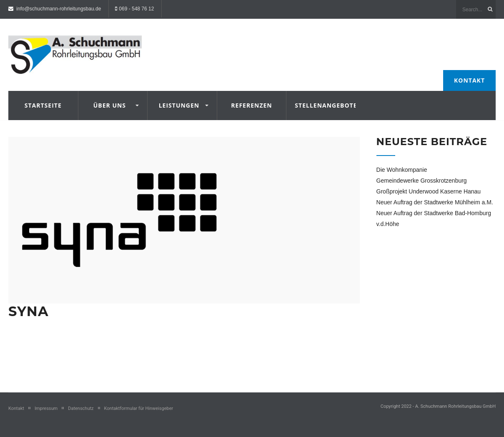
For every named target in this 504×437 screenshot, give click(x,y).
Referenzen (251, 105)
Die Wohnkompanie (402, 170)
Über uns (110, 105)
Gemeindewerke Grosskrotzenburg (422, 181)
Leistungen (179, 105)
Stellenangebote (321, 105)
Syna (29, 311)
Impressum (46, 408)
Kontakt (469, 80)
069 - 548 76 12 (136, 9)
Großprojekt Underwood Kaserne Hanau (429, 191)
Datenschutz (81, 408)
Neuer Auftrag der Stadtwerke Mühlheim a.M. (435, 202)
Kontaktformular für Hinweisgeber (139, 408)
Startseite (43, 105)
